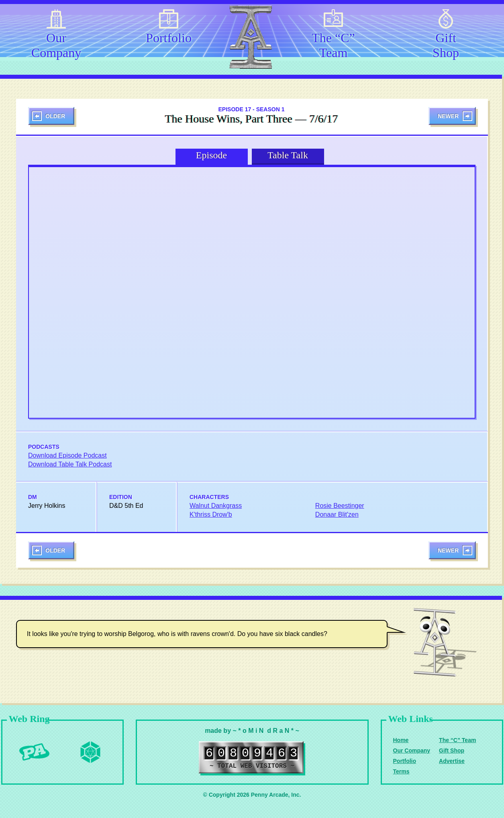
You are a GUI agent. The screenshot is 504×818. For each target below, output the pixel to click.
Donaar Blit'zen (337, 514)
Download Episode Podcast (67, 455)
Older (55, 116)
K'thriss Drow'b (211, 514)
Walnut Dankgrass (216, 506)
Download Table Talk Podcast (70, 464)
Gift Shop (446, 44)
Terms (401, 771)
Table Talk (288, 155)
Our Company (56, 44)
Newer (448, 116)
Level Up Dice (90, 752)
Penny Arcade (34, 752)
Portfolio (169, 38)
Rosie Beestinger (340, 506)
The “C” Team (333, 44)
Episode (211, 155)
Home (401, 740)
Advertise (452, 761)
